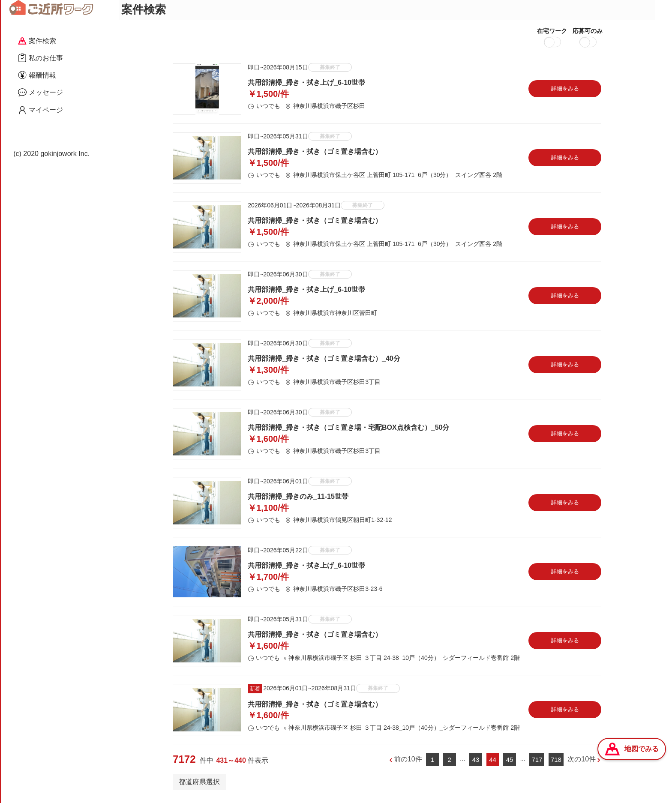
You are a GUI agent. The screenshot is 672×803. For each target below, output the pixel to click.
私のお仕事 (40, 58)
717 (537, 763)
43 (476, 763)
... (463, 763)
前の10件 (408, 763)
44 (493, 763)
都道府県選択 (199, 785)
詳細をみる (565, 92)
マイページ (40, 110)
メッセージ (40, 92)
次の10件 (582, 763)
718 (556, 763)
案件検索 (37, 41)
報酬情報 (37, 75)
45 (510, 763)
